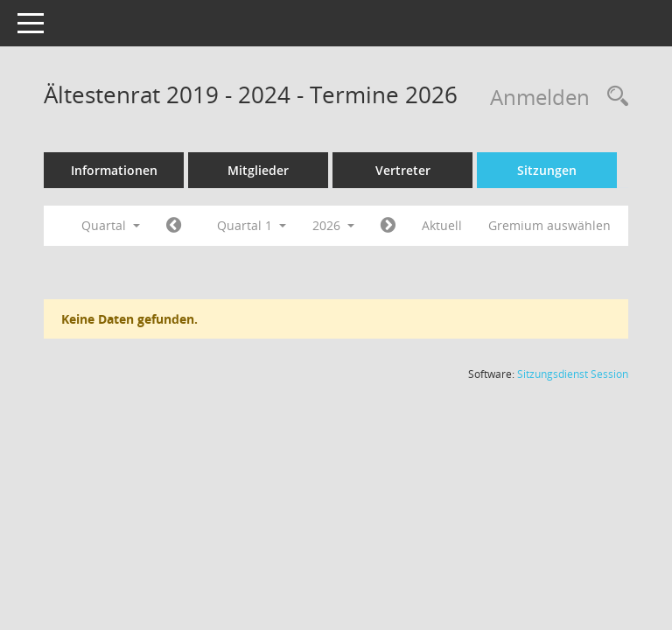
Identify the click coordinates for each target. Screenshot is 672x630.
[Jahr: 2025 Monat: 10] (174, 226)
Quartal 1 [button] (252, 225)
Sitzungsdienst (573, 374)
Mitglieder (258, 170)
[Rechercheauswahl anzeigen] (613, 97)
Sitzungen (547, 170)
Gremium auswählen (549, 225)
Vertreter (403, 170)
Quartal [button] (111, 225)
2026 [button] (333, 225)
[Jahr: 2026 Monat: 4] (388, 226)
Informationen (114, 170)
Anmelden (540, 97)
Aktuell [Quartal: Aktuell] (442, 225)
